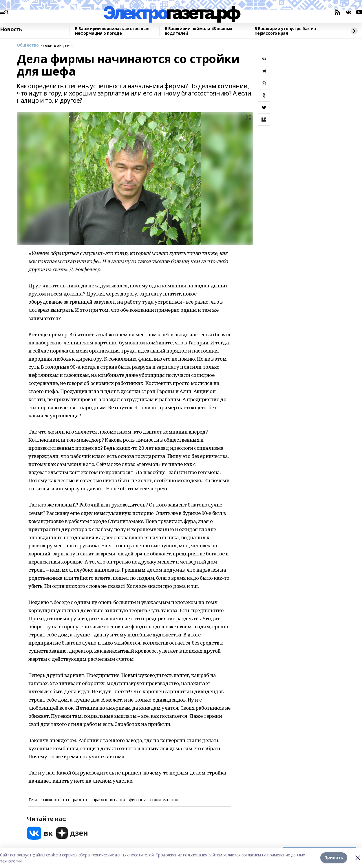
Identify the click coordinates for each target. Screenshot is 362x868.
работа (80, 800)
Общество (28, 45)
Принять (334, 858)
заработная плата (108, 800)
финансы (137, 800)
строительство (164, 800)
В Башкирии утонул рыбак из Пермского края (285, 31)
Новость (11, 30)
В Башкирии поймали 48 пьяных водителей (199, 31)
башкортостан (55, 800)
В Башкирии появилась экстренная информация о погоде (112, 31)
